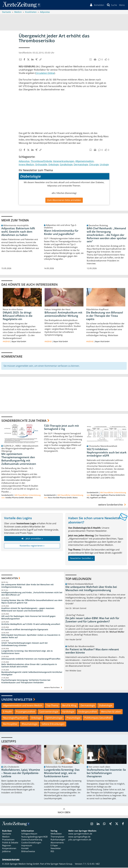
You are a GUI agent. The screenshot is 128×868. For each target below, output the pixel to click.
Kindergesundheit (88, 712)
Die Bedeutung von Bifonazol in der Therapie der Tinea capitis (105, 316)
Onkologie (53, 165)
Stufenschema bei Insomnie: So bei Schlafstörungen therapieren (106, 774)
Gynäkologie (66, 165)
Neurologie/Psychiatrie (15, 718)
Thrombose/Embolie (41, 162)
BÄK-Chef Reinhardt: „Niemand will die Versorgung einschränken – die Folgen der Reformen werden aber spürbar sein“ (107, 235)
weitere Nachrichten (53, 688)
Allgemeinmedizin (85, 162)
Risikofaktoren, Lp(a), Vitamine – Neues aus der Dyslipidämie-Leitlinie (21, 774)
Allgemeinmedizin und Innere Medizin (23, 706)
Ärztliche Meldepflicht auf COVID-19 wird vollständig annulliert (31, 625)
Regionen (7, 846)
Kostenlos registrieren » (32, 546)
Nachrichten (10, 579)
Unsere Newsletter (17, 700)
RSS (52, 852)
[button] (122, 5)
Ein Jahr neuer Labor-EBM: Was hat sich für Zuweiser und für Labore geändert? (92, 620)
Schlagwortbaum (29, 834)
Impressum (27, 846)
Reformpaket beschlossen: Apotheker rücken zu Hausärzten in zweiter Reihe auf (31, 637)
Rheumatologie (30, 724)
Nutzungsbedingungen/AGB (34, 837)
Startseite (7, 834)
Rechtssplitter (10, 724)
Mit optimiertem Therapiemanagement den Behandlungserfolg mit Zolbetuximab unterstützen (19, 459)
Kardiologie (68, 712)
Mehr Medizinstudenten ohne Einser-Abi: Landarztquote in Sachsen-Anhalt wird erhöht (29, 666)
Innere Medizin (26, 165)
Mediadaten (56, 834)
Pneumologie (73, 718)
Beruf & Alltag (69, 706)
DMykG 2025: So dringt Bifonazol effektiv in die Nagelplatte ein (18, 316)
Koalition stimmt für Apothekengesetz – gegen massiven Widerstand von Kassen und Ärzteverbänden (28, 610)
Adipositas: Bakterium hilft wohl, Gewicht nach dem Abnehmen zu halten (18, 232)
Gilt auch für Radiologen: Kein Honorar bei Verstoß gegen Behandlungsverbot (28, 618)
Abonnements (57, 843)
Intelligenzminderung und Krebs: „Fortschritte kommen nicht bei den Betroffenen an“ (32, 594)
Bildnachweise (28, 852)
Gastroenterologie (49, 712)
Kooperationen (9, 849)
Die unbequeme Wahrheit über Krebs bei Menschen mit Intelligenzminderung (27, 586)
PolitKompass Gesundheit (98, 718)
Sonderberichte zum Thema (24, 421)
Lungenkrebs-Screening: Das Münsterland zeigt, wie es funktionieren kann (27, 652)
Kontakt (25, 849)
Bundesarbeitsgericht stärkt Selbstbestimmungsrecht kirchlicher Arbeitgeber (32, 674)
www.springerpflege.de (79, 837)
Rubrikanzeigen (58, 840)
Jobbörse (6, 852)
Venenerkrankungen (64, 162)
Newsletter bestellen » (81, 559)
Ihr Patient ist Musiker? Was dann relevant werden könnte (92, 651)
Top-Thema (52, 706)
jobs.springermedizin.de (80, 840)
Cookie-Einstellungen (31, 843)
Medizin (6, 837)
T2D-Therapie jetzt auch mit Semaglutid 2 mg (61, 428)
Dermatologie (81, 165)
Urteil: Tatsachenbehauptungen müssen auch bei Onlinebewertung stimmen (24, 645)
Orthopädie (41, 165)
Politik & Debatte (10, 843)
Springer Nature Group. (62, 864)
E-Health (8, 712)
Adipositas (24, 162)
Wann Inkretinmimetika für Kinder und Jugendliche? (61, 233)
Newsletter (56, 849)
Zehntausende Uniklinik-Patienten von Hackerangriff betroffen (31, 659)
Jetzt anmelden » (32, 539)
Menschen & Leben (111, 712)
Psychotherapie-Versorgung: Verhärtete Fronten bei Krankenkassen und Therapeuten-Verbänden (26, 682)
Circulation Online (45, 73)
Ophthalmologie (54, 718)
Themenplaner (57, 837)
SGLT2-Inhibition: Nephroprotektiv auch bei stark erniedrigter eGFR (107, 453)
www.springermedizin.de (80, 834)
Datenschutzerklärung (32, 840)
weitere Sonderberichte (112, 505)
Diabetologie (106, 706)
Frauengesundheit (26, 712)
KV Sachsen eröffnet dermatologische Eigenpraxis (25, 630)
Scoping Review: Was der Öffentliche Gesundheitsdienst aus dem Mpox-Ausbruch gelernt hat (32, 602)
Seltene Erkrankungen (53, 724)
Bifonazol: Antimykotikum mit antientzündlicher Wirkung (63, 315)
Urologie (104, 165)
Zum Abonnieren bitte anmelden (64, 201)
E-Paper (54, 846)
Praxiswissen (8, 840)
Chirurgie (94, 165)
